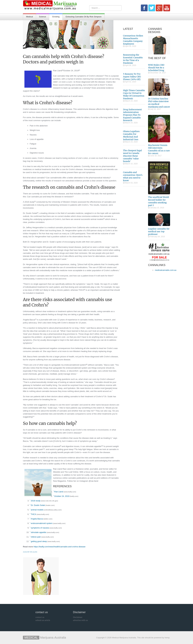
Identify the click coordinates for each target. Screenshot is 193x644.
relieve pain (36, 537)
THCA (33, 514)
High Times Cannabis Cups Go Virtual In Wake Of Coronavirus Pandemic (134, 94)
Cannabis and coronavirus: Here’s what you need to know (133, 176)
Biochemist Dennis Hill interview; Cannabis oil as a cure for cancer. (159, 149)
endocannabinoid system (42, 523)
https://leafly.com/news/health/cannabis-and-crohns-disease (60, 547)
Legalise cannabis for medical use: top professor (159, 231)
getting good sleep (39, 541)
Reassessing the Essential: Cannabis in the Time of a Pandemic (133, 59)
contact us (40, 617)
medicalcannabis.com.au (166, 270)
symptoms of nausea (40, 528)
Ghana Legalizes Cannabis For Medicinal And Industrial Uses (131, 135)
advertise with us (80, 620)
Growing (56, 17)
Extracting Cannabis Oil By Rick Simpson (84, 17)
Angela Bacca (29, 320)
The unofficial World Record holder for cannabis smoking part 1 (158, 201)
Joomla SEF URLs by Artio (30, 552)
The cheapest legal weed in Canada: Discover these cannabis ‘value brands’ (132, 156)
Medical (29, 17)
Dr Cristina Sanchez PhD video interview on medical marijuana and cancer (159, 103)
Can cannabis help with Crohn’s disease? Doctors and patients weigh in (64, 59)
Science (43, 17)
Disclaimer (78, 617)
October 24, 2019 (71, 71)
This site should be (145, 638)
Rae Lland (58, 71)
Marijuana (44, 638)
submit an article (43, 620)
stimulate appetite (39, 532)
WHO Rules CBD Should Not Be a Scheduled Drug (156, 68)
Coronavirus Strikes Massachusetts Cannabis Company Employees (133, 40)
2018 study (36, 501)
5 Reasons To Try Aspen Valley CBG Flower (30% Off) (132, 77)
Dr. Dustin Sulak (30, 213)
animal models (37, 510)
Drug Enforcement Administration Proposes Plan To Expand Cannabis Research (132, 115)
